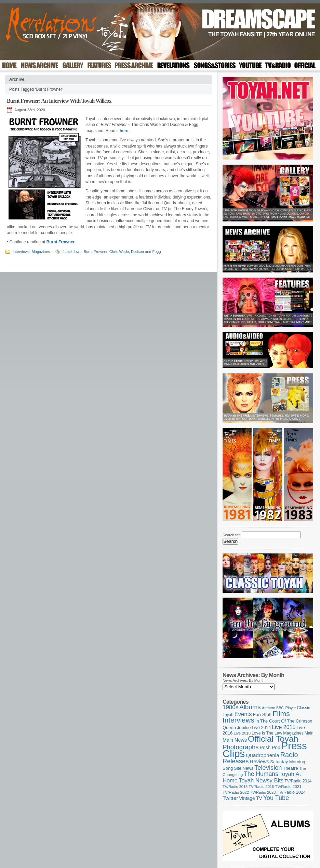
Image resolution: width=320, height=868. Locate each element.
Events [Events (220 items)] (243, 714)
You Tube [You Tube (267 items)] (276, 798)
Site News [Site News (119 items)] (244, 768)
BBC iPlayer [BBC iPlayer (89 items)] (286, 708)
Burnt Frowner (96, 252)
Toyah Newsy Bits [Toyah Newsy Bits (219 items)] (261, 781)
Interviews (21, 252)
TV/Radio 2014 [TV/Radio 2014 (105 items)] (298, 781)
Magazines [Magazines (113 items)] (293, 733)
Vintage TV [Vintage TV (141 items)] (250, 798)
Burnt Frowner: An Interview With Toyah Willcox (59, 101)
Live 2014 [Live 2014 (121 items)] (262, 727)
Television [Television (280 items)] (268, 768)
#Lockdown (72, 252)
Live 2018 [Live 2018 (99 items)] (242, 733)
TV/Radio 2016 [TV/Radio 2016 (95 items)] (261, 787)
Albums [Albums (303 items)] (250, 707)
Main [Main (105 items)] (309, 733)
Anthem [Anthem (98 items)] (269, 708)
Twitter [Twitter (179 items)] (230, 798)
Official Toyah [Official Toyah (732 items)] (273, 739)
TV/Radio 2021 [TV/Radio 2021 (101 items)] (288, 787)
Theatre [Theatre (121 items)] (291, 768)
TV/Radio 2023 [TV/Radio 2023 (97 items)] (263, 792)
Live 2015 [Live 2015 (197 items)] (284, 727)
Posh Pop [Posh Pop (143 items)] (270, 748)
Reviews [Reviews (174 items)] (259, 761)
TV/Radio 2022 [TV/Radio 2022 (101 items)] (236, 792)
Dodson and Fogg (146, 252)
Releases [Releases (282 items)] (236, 761)
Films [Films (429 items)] (281, 713)
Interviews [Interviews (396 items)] (238, 720)
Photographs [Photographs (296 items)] (241, 747)
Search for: (232, 535)
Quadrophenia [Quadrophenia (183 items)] (263, 755)
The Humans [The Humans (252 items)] (261, 774)
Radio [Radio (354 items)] (289, 755)
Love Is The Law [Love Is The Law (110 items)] (267, 733)
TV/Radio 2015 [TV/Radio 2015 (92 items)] (235, 787)
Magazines (41, 252)
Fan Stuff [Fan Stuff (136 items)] (262, 714)
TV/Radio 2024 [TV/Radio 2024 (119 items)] (291, 792)
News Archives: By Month (244, 680)
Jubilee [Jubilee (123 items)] (244, 727)
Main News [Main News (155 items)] (235, 740)
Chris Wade (119, 252)
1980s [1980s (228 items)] (230, 707)
